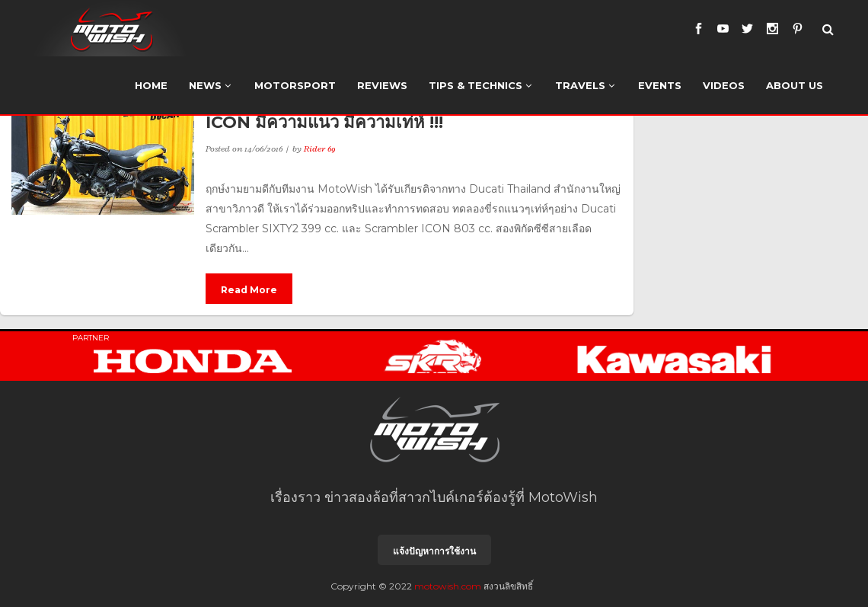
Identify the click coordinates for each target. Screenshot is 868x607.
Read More (249, 290)
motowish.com (448, 586)
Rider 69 (320, 149)
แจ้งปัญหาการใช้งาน (434, 551)
